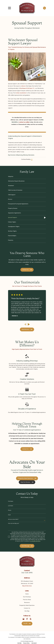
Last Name (11, 506)
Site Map (27, 611)
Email (9, 515)
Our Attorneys (27, 597)
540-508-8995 (27, 573)
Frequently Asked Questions (27, 606)
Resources (27, 603)
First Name (11, 501)
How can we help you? (14, 524)
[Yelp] (31, 619)
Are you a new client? (13, 520)
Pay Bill (27, 624)
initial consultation (21, 93)
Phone (10, 511)
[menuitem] (27, 177)
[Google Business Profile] (23, 619)
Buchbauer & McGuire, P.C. (27, 88)
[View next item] (29, 324)
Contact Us (27, 608)
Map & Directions (27, 586)
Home (27, 594)
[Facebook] (27, 619)
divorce (24, 86)
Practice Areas (27, 600)
